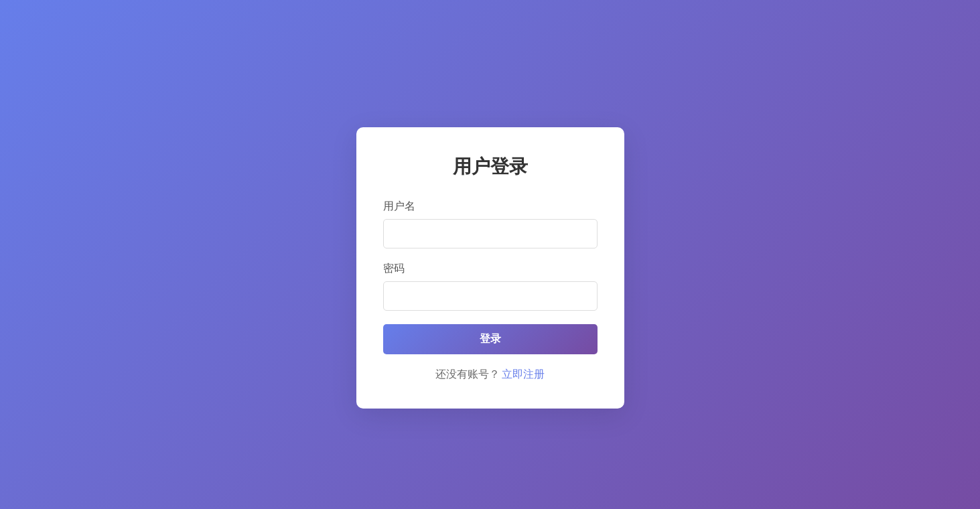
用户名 (399, 206)
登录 (490, 339)
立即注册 (523, 374)
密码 (394, 268)
